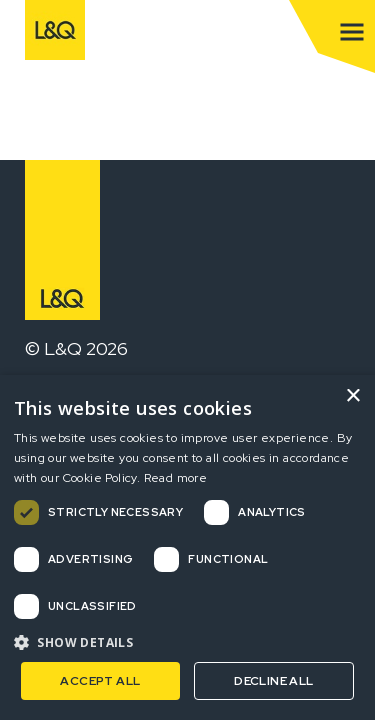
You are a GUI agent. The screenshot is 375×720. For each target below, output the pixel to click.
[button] (187, 642)
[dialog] (187, 547)
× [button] (352, 396)
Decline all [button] (273, 681)
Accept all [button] (100, 681)
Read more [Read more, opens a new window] (176, 478)
